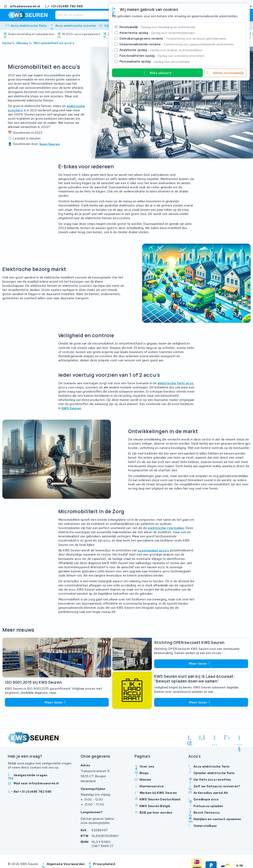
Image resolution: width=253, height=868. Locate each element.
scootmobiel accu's (153, 550)
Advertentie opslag (157, 33)
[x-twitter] (227, 737)
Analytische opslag (161, 50)
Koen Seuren (50, 144)
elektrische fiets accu (175, 383)
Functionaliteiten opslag (162, 56)
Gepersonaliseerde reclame (177, 44)
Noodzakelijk (158, 27)
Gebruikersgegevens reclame (173, 38)
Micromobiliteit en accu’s (54, 43)
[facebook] (202, 737)
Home (7, 43)
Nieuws (22, 43)
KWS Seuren (71, 408)
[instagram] (215, 738)
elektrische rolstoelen (166, 528)
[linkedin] (190, 738)
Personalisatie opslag (155, 61)
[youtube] (239, 738)
